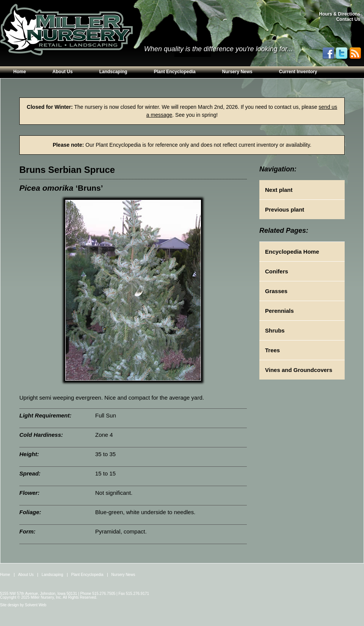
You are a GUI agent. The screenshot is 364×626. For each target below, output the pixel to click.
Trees (272, 350)
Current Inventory (298, 72)
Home (20, 72)
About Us (62, 72)
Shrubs (275, 330)
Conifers (277, 271)
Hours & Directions (340, 14)
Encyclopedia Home (292, 252)
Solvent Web (36, 605)
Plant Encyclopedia (175, 72)
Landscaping (113, 72)
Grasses (276, 291)
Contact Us (348, 19)
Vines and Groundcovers (299, 370)
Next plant (279, 190)
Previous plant (285, 209)
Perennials (279, 311)
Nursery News (237, 72)
